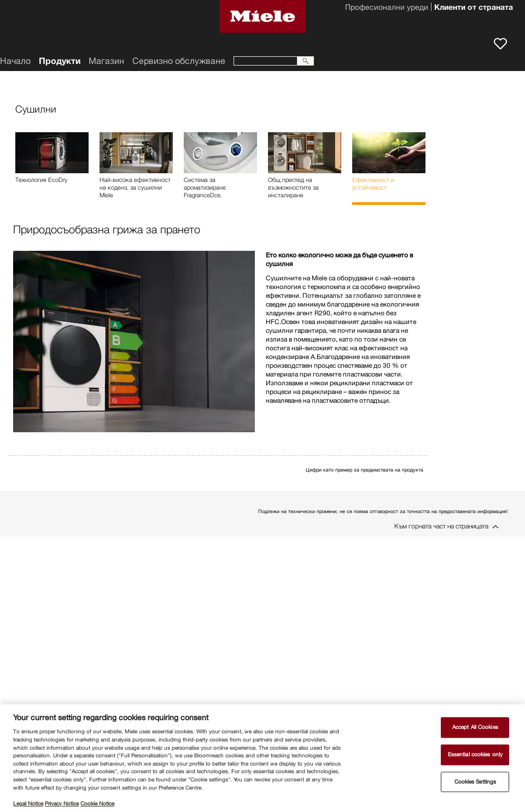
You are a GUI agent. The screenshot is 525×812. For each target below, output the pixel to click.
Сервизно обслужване (179, 61)
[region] (262, 758)
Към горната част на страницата (441, 526)
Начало (15, 61)
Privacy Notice (62, 804)
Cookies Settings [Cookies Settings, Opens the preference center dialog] (476, 782)
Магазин (106, 61)
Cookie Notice (97, 804)
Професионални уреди (387, 8)
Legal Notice (28, 804)
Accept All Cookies (475, 728)
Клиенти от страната (474, 8)
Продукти (60, 61)
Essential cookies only (475, 754)
